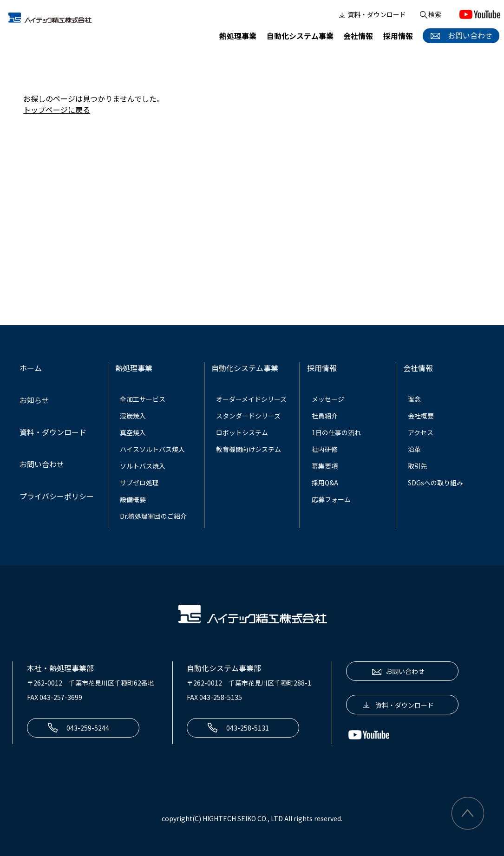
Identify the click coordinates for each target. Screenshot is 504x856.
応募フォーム (331, 499)
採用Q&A (325, 483)
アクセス (421, 432)
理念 (414, 399)
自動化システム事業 (300, 36)
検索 (430, 15)
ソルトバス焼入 (143, 466)
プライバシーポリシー (57, 496)
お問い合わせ (460, 35)
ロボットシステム (242, 432)
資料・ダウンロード (372, 15)
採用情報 (398, 36)
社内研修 (325, 449)
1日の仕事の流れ (336, 432)
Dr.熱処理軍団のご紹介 (153, 516)
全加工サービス (143, 399)
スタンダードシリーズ (248, 416)
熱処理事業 (238, 36)
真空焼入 (133, 432)
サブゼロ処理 (139, 483)
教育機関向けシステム (249, 449)
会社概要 (421, 416)
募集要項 (325, 466)
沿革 (414, 449)
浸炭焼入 (133, 416)
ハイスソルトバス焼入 (152, 449)
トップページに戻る (57, 110)
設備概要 (133, 499)
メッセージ (328, 399)
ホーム (31, 368)
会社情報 (358, 36)
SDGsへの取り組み (435, 483)
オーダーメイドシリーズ (251, 399)
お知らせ (34, 400)
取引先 (418, 466)
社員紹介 (325, 416)
